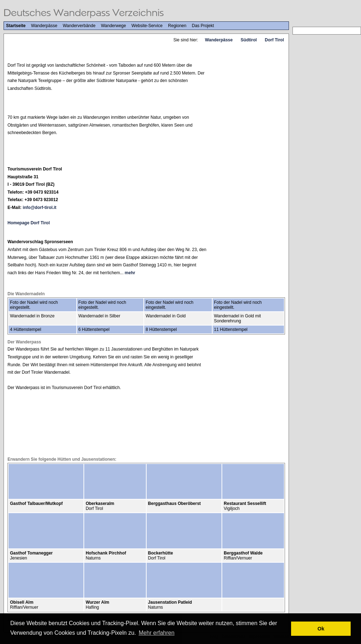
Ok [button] (321, 629)
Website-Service (147, 26)
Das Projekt (203, 26)
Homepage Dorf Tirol (29, 223)
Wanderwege (113, 26)
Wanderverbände (79, 26)
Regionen (177, 26)
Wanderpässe (44, 26)
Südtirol (249, 40)
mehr (130, 273)
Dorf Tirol (274, 40)
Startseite (16, 26)
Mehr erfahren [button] (157, 633)
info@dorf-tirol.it (40, 208)
